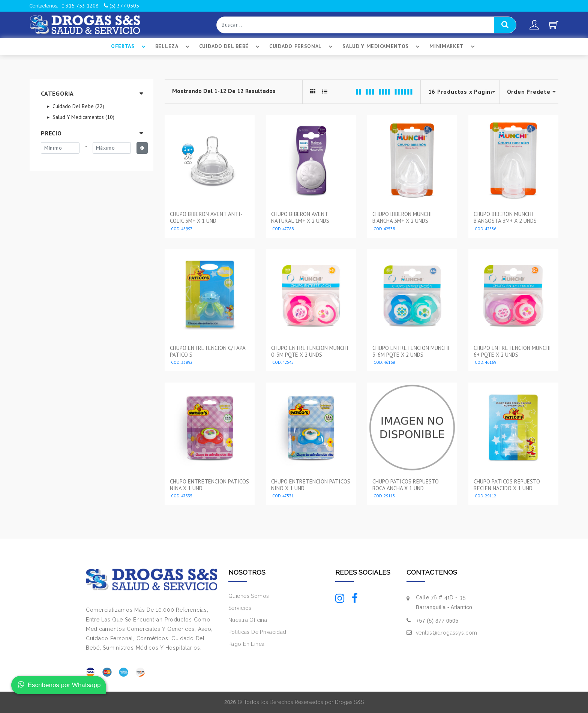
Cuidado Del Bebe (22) (78, 106)
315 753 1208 (80, 6)
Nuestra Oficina (248, 620)
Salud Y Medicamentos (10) (83, 117)
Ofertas (129, 47)
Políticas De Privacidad (257, 632)
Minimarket (453, 47)
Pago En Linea (246, 644)
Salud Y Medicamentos (382, 47)
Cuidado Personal (302, 47)
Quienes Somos (249, 596)
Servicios (240, 608)
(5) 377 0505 (121, 6)
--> (529, 92)
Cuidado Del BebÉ (230, 47)
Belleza (173, 47)
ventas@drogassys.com (446, 633)
